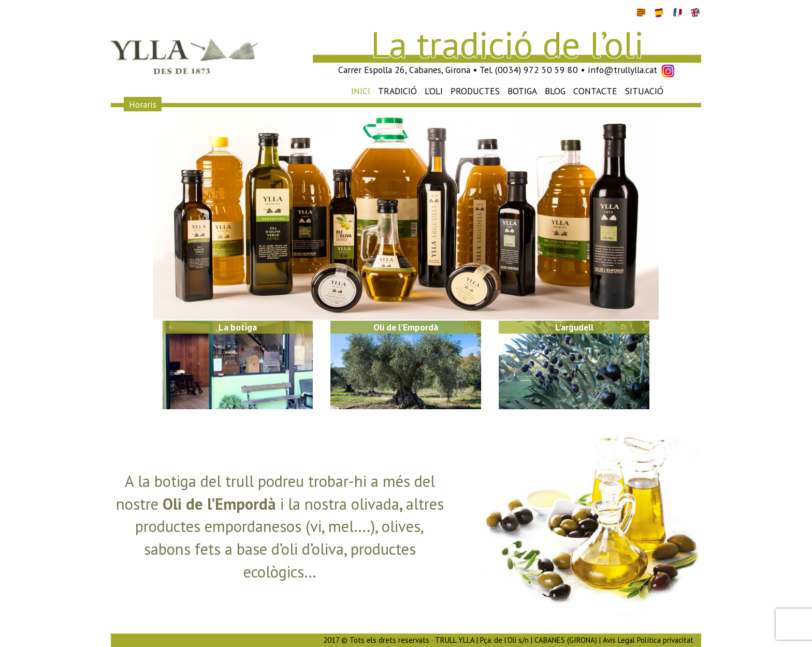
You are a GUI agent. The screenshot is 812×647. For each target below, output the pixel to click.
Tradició (397, 91)
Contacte (595, 91)
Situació (644, 91)
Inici (361, 91)
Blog (555, 91)
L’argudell (574, 327)
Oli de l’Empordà (406, 327)
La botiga (238, 327)
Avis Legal (619, 640)
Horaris (143, 104)
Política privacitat (665, 640)
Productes (475, 91)
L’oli (434, 91)
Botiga (522, 91)
